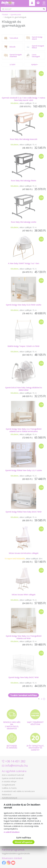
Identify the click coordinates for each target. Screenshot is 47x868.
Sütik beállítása (24, 838)
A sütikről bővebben (12, 832)
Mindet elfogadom (23, 842)
